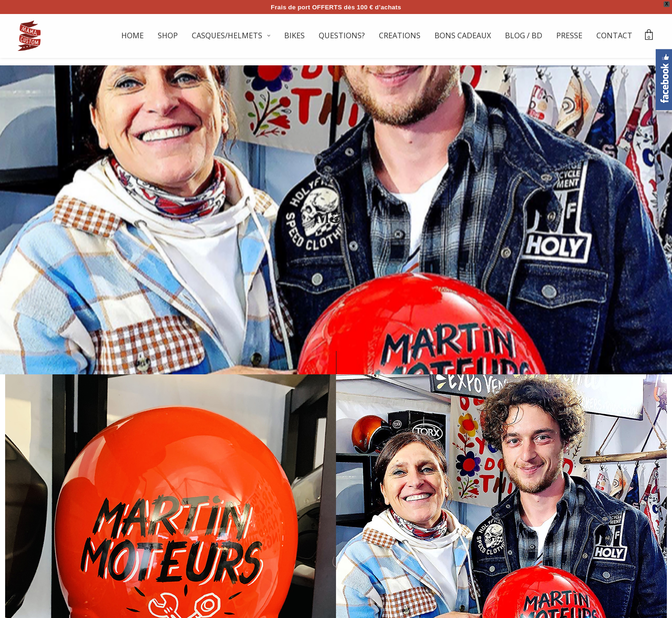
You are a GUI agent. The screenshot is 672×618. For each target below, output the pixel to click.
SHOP (168, 35)
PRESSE (569, 35)
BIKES (294, 35)
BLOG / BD (524, 35)
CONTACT (614, 35)
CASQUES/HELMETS (227, 35)
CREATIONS (400, 35)
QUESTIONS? (342, 35)
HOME (133, 35)
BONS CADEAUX (463, 35)
